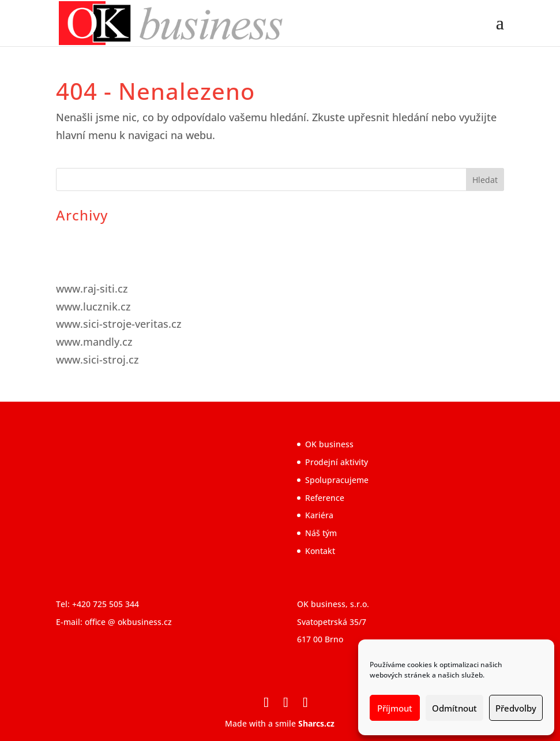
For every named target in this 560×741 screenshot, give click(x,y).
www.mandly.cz (94, 342)
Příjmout (395, 708)
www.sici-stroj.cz (97, 360)
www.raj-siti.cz (92, 289)
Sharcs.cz (316, 723)
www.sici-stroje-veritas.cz (119, 324)
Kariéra (319, 515)
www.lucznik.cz (93, 306)
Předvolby (516, 708)
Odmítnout (454, 708)
